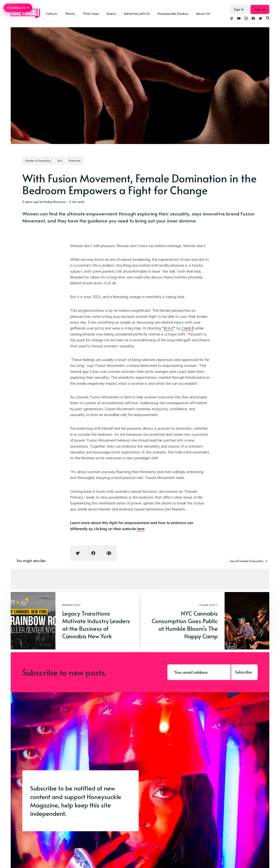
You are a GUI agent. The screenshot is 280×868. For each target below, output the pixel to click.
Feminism (75, 161)
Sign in (239, 9)
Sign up (260, 9)
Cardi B (188, 328)
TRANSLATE (18, 8)
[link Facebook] (253, 19)
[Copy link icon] (109, 553)
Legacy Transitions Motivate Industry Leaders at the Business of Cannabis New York (96, 625)
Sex (60, 161)
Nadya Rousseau (55, 202)
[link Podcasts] (232, 19)
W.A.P (169, 328)
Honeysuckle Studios (173, 13)
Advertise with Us (137, 13)
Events (111, 13)
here (141, 529)
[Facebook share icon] (93, 553)
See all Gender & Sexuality (249, 561)
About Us (203, 13)
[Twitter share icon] (78, 553)
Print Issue (91, 13)
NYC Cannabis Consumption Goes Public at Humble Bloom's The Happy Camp (185, 625)
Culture (51, 13)
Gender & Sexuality (38, 161)
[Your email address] (199, 672)
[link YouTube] (239, 19)
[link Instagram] (246, 19)
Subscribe (243, 672)
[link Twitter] (260, 19)
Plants (70, 13)
